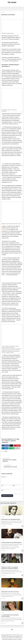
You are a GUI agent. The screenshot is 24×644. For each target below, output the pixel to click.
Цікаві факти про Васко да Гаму (10, 592)
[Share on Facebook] (5, 446)
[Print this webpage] (18, 448)
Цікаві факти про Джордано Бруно (11, 519)
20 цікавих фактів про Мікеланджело (11, 542)
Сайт (2, 490)
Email (14, 486)
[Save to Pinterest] (17, 446)
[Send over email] (12, 448)
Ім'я (2, 486)
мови (3, 61)
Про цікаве (12, 2)
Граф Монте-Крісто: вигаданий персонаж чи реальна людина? (10, 568)
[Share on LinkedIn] (5, 448)
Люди (3, 12)
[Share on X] (11, 446)
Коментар (4, 477)
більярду (4, 230)
